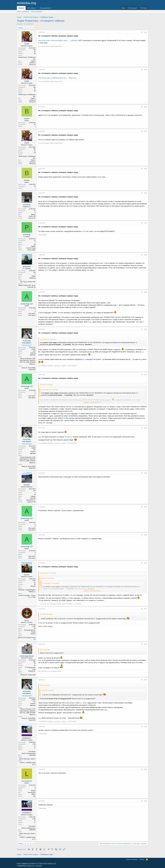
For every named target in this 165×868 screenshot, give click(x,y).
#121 (145, 769)
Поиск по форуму (37, 12)
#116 (145, 563)
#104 (145, 131)
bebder (21, 24)
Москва (33, 791)
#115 (145, 535)
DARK (27, 44)
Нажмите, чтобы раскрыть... (93, 402)
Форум (21, 8)
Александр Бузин (27, 656)
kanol (27, 620)
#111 (145, 374)
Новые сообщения (23, 12)
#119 (145, 680)
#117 (145, 609)
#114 (145, 507)
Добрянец (27, 266)
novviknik (27, 205)
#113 (145, 473)
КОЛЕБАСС (27, 738)
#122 (145, 801)
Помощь (142, 859)
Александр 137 (27, 304)
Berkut (27, 575)
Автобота (68, 437)
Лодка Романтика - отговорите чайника (41, 21)
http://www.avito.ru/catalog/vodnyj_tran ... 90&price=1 (58, 78)
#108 (145, 255)
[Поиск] (144, 8)
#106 (145, 193)
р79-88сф (27, 235)
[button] (37, 8)
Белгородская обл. (30, 630)
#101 (145, 32)
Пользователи (45, 8)
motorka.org (30, 866)
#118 (145, 644)
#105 (145, 169)
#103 (145, 107)
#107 (145, 223)
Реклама (39, 866)
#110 (145, 329)
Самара (33, 496)
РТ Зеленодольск (30, 667)
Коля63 (27, 485)
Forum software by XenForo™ (36, 864)
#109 (145, 292)
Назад (21, 28)
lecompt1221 (27, 781)
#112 (145, 428)
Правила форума (132, 859)
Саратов (33, 353)
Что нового (31, 8)
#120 (145, 726)
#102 (145, 70)
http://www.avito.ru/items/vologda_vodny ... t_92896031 (58, 40)
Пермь (33, 276)
